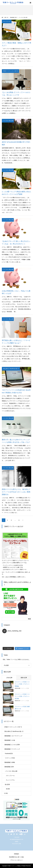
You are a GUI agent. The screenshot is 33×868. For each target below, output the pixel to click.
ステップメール (10, 776)
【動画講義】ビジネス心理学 (12, 745)
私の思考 (7, 784)
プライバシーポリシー (16, 860)
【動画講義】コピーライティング (13, 736)
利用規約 (16, 854)
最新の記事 (24, 678)
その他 (6, 793)
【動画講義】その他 (9, 740)
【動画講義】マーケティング (12, 749)
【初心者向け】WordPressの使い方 (14, 731)
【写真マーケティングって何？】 (13, 727)
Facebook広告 (9, 753)
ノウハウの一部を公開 (11, 771)
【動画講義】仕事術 (9, 762)
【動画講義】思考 (9, 767)
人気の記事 (9, 678)
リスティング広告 (10, 758)
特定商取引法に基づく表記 (16, 857)
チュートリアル (10, 780)
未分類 (8, 789)
